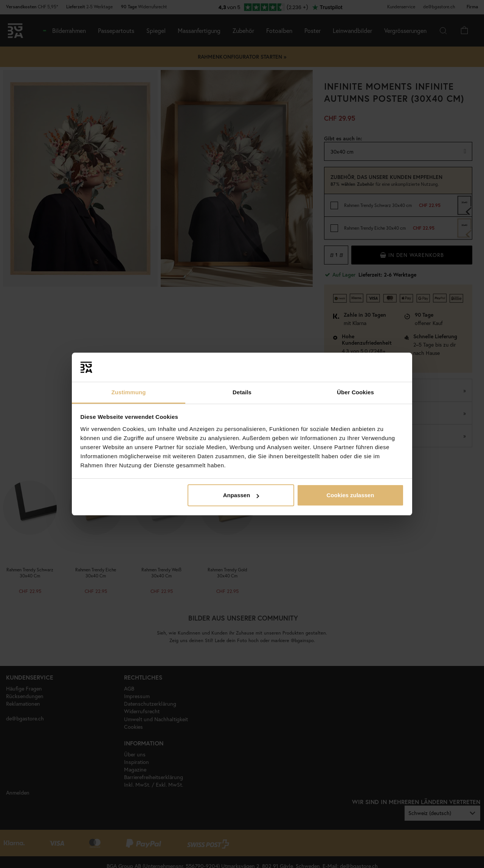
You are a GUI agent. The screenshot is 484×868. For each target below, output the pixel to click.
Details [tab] (242, 392)
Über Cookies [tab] (355, 392)
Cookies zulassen (350, 495)
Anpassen (241, 495)
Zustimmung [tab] (129, 392)
